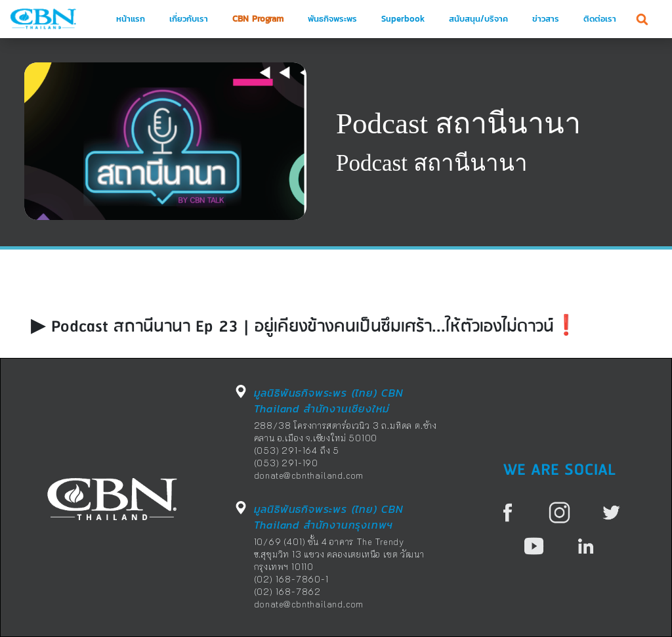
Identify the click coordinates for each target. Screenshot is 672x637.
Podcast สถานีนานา (458, 123)
